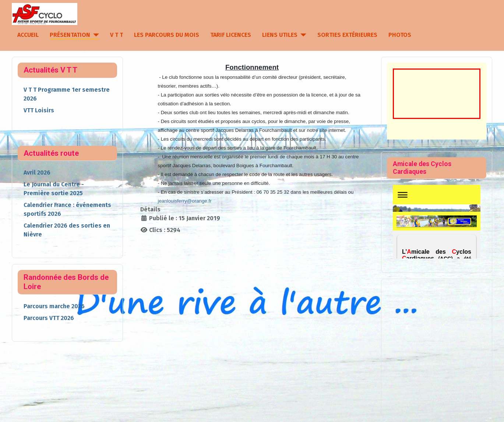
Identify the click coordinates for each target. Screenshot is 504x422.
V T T (117, 35)
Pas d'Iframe (437, 222)
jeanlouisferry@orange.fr (184, 201)
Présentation (70, 35)
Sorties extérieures (347, 35)
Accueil (28, 35)
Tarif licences (231, 35)
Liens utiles (280, 35)
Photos (400, 35)
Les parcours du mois (167, 35)
